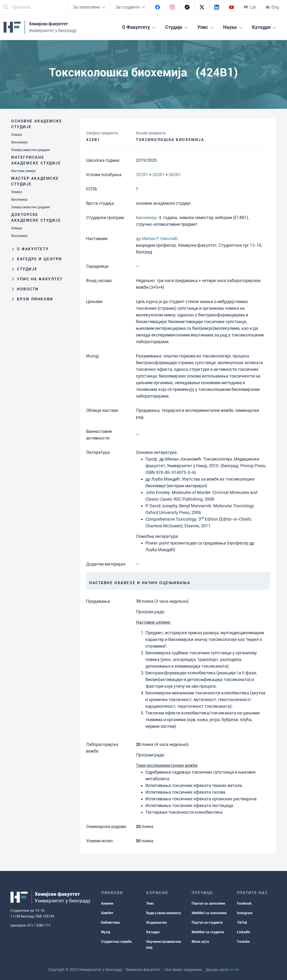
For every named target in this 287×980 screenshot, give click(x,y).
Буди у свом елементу (164, 913)
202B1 (158, 175)
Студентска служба (116, 942)
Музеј (106, 932)
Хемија (17, 135)
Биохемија (19, 142)
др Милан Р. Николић (157, 238)
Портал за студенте (207, 922)
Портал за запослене (208, 903)
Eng (272, 7)
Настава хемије (23, 171)
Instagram (245, 913)
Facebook (244, 903)
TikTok (242, 922)
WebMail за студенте (208, 932)
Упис (150, 903)
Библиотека (110, 922)
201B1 (142, 175)
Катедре (153, 932)
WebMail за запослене (209, 913)
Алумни (107, 903)
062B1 (175, 175)
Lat (250, 7)
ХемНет (107, 913)
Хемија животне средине (31, 150)
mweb (234, 970)
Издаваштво (157, 922)
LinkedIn (243, 932)
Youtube (243, 942)
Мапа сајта (200, 942)
